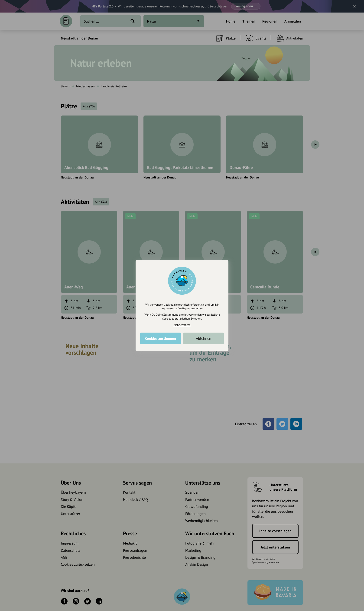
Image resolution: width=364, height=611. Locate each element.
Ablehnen (204, 338)
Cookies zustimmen (161, 338)
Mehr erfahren (182, 325)
